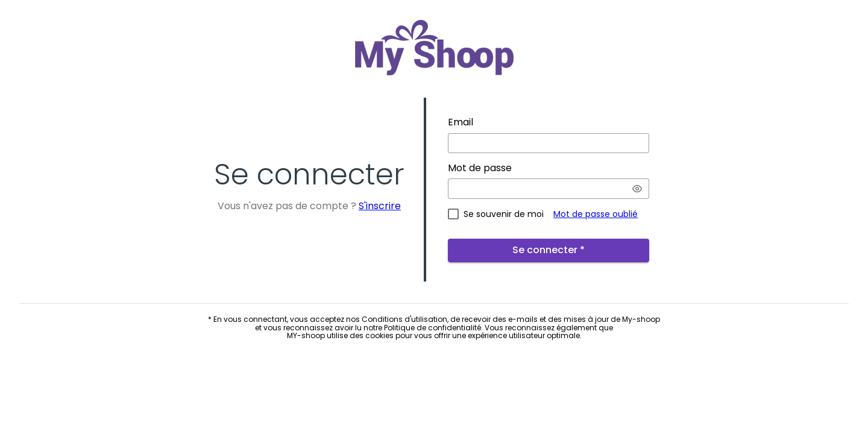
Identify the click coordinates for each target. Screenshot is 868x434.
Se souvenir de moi (504, 214)
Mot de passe (480, 168)
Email (461, 122)
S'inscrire (380, 206)
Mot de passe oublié (596, 214)
